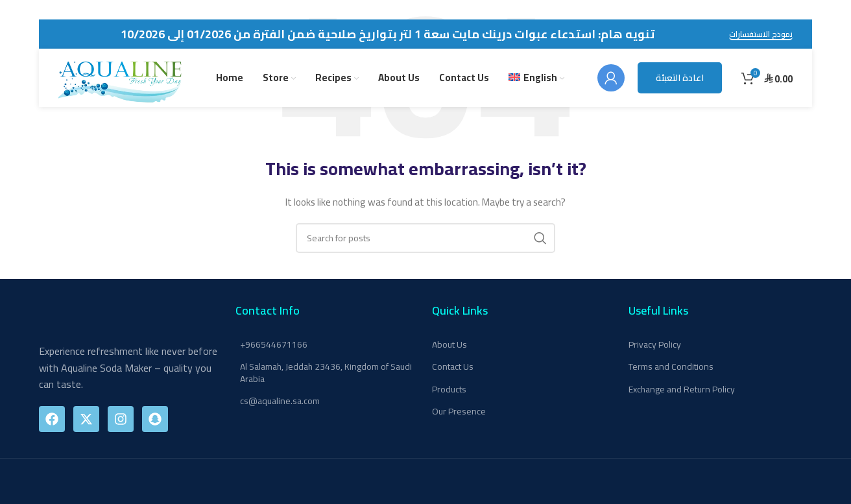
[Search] (426, 238)
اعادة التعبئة (680, 78)
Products (449, 389)
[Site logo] (121, 77)
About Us (449, 344)
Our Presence (459, 411)
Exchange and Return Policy (682, 389)
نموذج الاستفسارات (761, 35)
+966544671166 (274, 344)
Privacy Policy (655, 344)
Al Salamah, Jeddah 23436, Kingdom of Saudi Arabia (326, 372)
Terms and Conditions (671, 366)
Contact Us (453, 366)
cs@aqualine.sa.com (280, 401)
